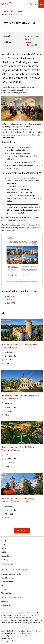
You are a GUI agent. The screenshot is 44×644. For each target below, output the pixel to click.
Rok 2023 (11, 296)
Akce (3, 544)
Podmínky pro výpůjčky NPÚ (22, 635)
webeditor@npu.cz (8, 637)
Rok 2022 (11, 300)
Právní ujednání (7, 630)
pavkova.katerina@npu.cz (29, 228)
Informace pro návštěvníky (11, 573)
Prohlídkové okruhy (9, 577)
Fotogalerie (6, 604)
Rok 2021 (11, 303)
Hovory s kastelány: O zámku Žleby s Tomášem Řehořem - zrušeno (18, 499)
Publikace (5, 551)
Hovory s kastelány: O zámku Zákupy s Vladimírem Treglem (19, 448)
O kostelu (5, 601)
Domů (4, 540)
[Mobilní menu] (41, 4)
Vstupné (4, 588)
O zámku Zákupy (23, 196)
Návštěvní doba (7, 581)
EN (36, 4)
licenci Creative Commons (16, 614)
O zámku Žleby (26, 204)
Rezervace (5, 585)
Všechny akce (22, 530)
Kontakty (5, 559)
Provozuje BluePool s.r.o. (10, 640)
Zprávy (4, 548)
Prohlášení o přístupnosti (24, 630)
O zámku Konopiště (26, 178)
